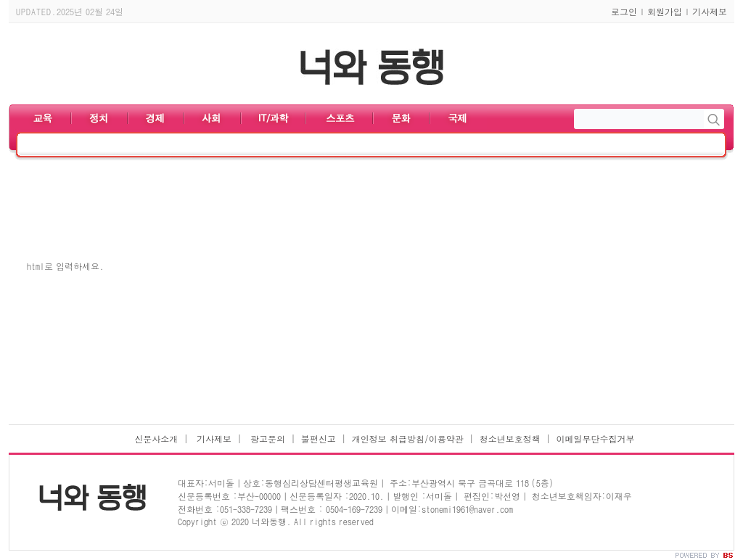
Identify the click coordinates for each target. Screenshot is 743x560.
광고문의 (266, 438)
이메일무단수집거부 (596, 438)
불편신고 (319, 438)
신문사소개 (156, 438)
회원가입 (665, 11)
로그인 (624, 11)
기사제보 (710, 11)
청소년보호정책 (510, 438)
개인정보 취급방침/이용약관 (408, 438)
